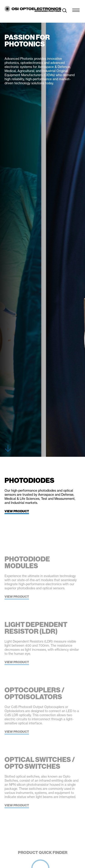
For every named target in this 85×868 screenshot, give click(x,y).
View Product (17, 511)
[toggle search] (65, 11)
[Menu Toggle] (76, 9)
